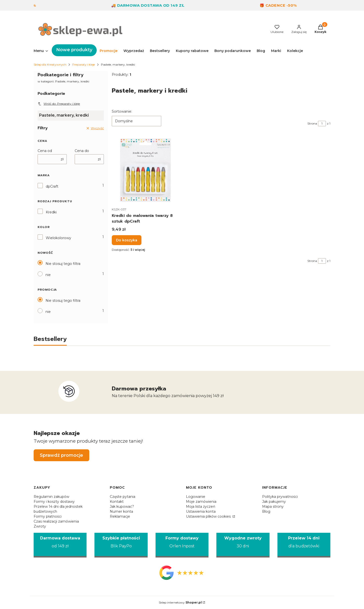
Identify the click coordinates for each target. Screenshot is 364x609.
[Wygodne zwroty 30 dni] (243, 545)
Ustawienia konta (201, 511)
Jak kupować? (122, 507)
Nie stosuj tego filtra (63, 264)
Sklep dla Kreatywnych (50, 64)
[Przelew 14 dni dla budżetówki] (304, 545)
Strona (312, 123)
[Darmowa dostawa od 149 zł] (60, 545)
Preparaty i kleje (84, 64)
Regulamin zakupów (51, 497)
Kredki (51, 212)
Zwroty (40, 526)
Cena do (82, 151)
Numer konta (121, 511)
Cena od (45, 151)
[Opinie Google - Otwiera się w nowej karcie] (182, 573)
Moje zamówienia (201, 502)
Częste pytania (123, 497)
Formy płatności (48, 516)
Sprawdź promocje (61, 455)
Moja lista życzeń (201, 507)
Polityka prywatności (280, 497)
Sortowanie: (122, 111)
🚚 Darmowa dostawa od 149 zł (154, 5)
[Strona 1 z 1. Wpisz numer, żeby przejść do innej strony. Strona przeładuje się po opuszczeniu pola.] (322, 124)
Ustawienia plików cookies (209, 516)
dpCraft (52, 186)
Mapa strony (273, 507)
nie (48, 275)
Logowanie (196, 497)
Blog (266, 511)
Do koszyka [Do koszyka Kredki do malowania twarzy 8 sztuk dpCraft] (127, 240)
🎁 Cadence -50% (284, 5)
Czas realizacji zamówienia (56, 521)
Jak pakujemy (274, 502)
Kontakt (117, 502)
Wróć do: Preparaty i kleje (59, 104)
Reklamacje (120, 516)
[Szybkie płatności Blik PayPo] (121, 545)
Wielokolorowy (58, 238)
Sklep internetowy (180, 602)
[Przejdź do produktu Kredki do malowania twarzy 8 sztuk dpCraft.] (146, 170)
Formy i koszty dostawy (54, 502)
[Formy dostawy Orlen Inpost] (182, 545)
